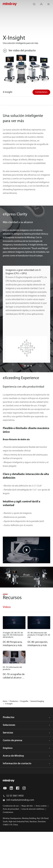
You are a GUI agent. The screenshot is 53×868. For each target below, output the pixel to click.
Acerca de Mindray (13, 756)
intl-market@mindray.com (20, 800)
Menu (50, 3)
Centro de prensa (13, 740)
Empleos (8, 748)
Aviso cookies (41, 806)
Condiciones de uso (11, 806)
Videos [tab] (7, 607)
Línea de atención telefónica (33, 809)
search (36, 3)
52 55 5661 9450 (15, 796)
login (43, 3)
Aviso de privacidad (11, 809)
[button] (22, 366)
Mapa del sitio (27, 806)
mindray (10, 4)
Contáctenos (41, 92)
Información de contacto (17, 764)
